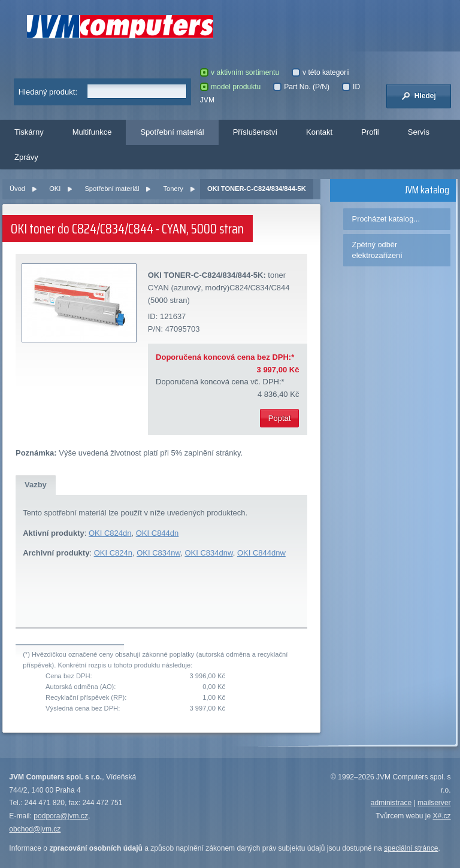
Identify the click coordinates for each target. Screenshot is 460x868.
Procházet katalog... (386, 219)
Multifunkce (92, 132)
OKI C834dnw (208, 553)
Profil (370, 132)
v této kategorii (321, 72)
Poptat (280, 418)
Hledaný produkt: (48, 92)
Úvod (17, 189)
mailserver (434, 803)
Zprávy (26, 157)
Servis (419, 132)
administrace (391, 803)
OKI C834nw (158, 553)
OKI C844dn (158, 533)
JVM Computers (120, 27)
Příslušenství (255, 132)
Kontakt (319, 132)
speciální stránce (411, 848)
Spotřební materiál (172, 132)
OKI (55, 189)
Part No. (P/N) (301, 87)
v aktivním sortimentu (240, 72)
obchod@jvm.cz (35, 829)
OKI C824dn (110, 533)
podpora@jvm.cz (61, 816)
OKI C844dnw (261, 553)
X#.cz (441, 816)
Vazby (36, 485)
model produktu (230, 87)
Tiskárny (29, 132)
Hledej (419, 96)
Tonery (173, 189)
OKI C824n (113, 553)
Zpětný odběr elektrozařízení (377, 250)
